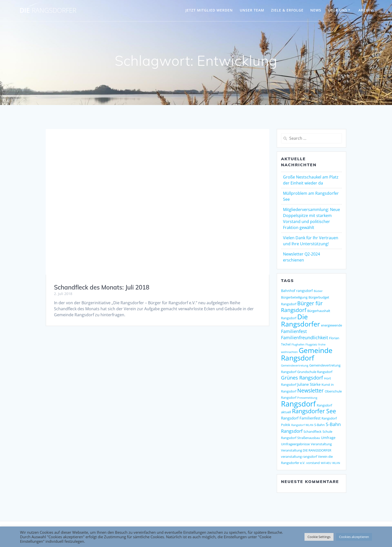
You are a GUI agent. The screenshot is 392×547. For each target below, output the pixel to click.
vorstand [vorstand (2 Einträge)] (313, 463)
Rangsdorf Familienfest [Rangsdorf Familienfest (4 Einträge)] (301, 418)
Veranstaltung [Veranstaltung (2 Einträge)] (321, 444)
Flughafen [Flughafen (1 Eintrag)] (298, 344)
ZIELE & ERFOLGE (287, 10)
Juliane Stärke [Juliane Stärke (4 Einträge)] (309, 384)
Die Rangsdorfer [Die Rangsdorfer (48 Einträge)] (300, 320)
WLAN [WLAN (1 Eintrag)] (336, 463)
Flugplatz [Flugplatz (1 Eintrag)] (311, 344)
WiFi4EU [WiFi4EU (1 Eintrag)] (326, 463)
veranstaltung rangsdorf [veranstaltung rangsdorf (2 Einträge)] (299, 456)
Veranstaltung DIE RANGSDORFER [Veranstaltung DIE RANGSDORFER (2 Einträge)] (306, 450)
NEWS (316, 10)
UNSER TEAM (252, 10)
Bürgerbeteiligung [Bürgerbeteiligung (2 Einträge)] (294, 297)
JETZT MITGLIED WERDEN (209, 10)
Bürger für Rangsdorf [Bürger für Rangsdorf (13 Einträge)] (302, 307)
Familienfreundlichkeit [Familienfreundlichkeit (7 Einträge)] (304, 337)
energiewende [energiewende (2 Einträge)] (331, 325)
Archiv (366, 10)
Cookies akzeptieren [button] (354, 537)
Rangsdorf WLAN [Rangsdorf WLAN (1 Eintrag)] (302, 425)
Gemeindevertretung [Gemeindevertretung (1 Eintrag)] (295, 365)
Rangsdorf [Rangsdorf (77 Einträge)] (298, 404)
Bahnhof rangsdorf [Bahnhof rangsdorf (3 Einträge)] (297, 291)
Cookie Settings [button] (319, 537)
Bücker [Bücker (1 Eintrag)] (318, 291)
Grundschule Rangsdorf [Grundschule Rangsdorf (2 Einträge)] (315, 372)
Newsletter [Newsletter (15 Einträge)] (310, 390)
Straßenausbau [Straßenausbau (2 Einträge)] (309, 438)
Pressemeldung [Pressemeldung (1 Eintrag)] (307, 398)
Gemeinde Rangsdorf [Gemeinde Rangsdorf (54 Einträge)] (307, 354)
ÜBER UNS (338, 10)
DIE (48, 10)
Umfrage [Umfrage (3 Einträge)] (328, 438)
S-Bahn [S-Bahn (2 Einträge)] (319, 425)
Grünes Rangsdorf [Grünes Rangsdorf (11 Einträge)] (302, 378)
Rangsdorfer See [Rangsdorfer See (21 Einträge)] (314, 411)
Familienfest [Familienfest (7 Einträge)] (294, 331)
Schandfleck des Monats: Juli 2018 (102, 287)
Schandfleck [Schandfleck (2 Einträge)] (312, 431)
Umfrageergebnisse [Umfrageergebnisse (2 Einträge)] (295, 444)
